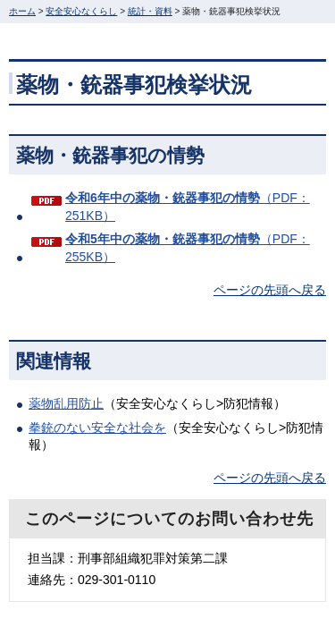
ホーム (22, 11)
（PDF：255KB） (188, 248)
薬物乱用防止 (66, 403)
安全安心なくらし (81, 11)
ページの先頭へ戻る (270, 290)
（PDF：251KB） (188, 207)
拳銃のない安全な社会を (97, 428)
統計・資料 (150, 11)
